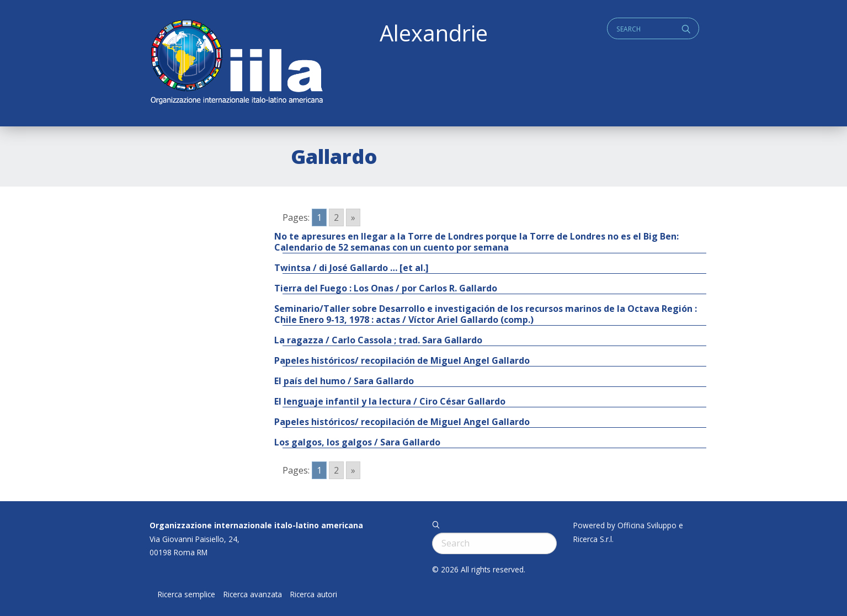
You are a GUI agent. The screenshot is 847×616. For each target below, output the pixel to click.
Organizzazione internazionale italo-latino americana (256, 525)
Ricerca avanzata (253, 594)
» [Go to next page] (353, 217)
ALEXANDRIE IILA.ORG (236, 63)
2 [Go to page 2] (336, 217)
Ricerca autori (314, 594)
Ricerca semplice (187, 594)
